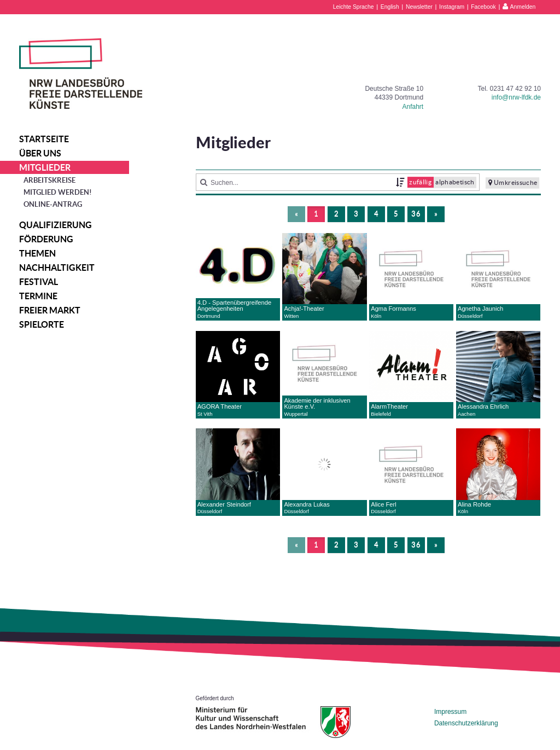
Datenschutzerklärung (466, 723)
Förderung (46, 239)
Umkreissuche (513, 183)
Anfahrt (413, 107)
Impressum (450, 712)
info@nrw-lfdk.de (516, 97)
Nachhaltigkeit (57, 268)
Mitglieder (45, 167)
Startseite (44, 139)
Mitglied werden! (58, 192)
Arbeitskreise (49, 180)
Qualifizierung (56, 225)
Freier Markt (50, 310)
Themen (37, 253)
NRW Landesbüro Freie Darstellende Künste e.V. (81, 74)
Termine (38, 296)
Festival (39, 282)
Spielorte (42, 324)
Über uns (40, 153)
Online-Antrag (53, 204)
